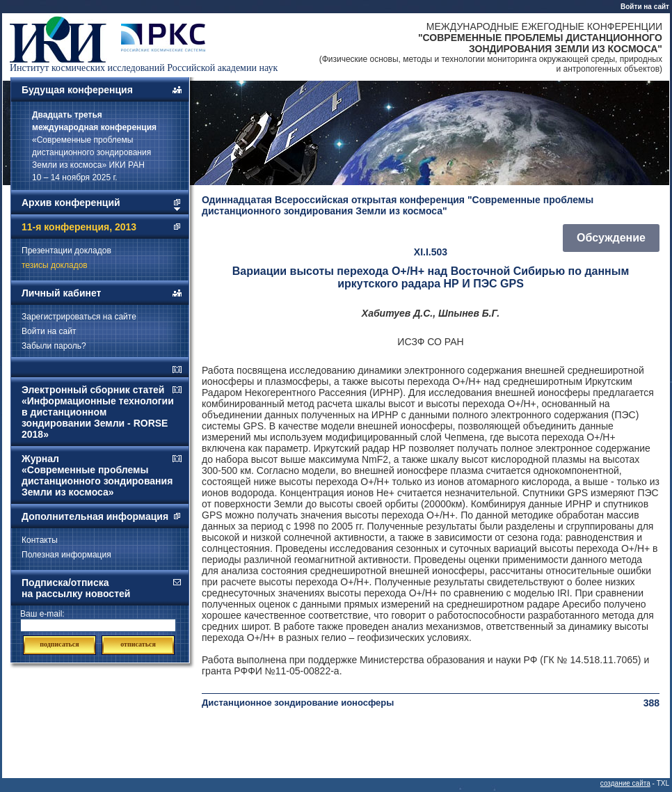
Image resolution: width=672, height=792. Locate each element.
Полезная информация (66, 555)
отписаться (138, 644)
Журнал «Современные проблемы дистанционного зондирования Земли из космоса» (97, 475)
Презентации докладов (66, 251)
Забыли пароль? (54, 346)
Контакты (40, 540)
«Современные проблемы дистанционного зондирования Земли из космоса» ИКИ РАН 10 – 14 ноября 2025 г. (94, 146)
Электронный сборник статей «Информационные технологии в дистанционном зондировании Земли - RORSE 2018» (98, 412)
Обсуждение (611, 238)
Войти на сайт (645, 7)
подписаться (59, 644)
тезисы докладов (55, 265)
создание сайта (625, 783)
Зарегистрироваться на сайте (79, 317)
